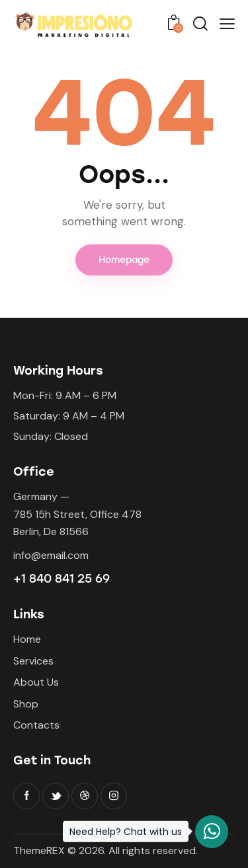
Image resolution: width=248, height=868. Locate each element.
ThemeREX (39, 850)
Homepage (124, 260)
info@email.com (51, 555)
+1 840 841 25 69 (62, 579)
